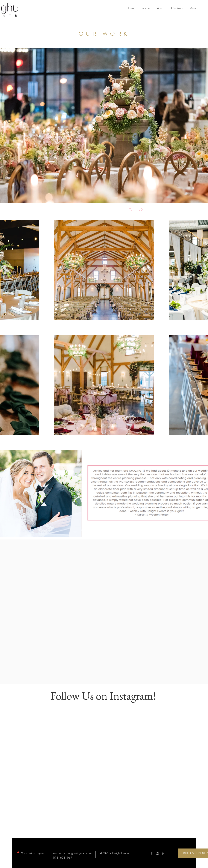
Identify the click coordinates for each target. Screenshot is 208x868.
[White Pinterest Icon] (163, 853)
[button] (141, 210)
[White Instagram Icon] (157, 853)
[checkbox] (131, 210)
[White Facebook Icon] (152, 853)
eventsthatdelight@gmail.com (73, 853)
